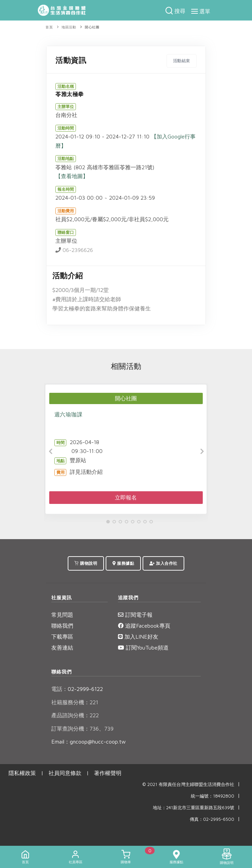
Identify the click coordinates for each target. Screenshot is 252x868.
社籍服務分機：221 (75, 702)
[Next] (201, 452)
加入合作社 (163, 563)
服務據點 (123, 563)
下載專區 (62, 637)
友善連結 (62, 647)
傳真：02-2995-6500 (212, 819)
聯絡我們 (62, 626)
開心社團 (92, 27)
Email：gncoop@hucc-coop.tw (89, 742)
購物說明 (86, 563)
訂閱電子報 (135, 615)
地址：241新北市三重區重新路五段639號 (194, 808)
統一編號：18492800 (213, 796)
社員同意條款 (65, 773)
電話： (59, 689)
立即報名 (126, 497)
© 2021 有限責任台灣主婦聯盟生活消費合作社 (188, 784)
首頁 (49, 27)
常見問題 (62, 615)
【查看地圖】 (72, 176)
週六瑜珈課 (69, 414)
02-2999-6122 (77, 689)
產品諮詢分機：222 (75, 715)
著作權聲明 (108, 773)
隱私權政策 (22, 773)
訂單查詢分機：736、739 (82, 729)
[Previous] (51, 452)
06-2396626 (74, 250)
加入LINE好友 (138, 637)
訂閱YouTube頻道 (143, 647)
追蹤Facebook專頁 (144, 626)
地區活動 (69, 27)
